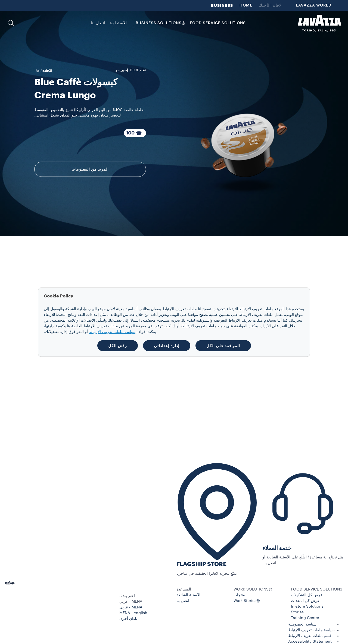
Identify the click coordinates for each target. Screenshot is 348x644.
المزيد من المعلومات (90, 169)
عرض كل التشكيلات (307, 595)
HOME (246, 5)
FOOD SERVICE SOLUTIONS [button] (218, 23)
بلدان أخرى (128, 619)
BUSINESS (222, 5)
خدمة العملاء (277, 548)
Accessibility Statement (310, 642)
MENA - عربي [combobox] (131, 602)
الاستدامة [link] (118, 23)
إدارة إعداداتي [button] (167, 345)
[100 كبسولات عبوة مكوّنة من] (135, 133)
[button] (11, 23)
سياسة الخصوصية (302, 624)
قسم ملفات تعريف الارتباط (310, 636)
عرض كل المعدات (305, 601)
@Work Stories (247, 601)
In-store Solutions (307, 607)
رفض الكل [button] (118, 345)
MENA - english (133, 613)
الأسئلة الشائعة (188, 595)
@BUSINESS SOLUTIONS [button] (161, 23)
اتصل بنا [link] (98, 23)
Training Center (305, 618)
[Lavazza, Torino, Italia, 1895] (319, 23)
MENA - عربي (131, 607)
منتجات (239, 595)
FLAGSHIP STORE (201, 564)
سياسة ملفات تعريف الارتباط (311, 630)
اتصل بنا (183, 601)
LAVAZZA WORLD (314, 5)
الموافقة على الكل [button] (223, 345)
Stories (297, 612)
